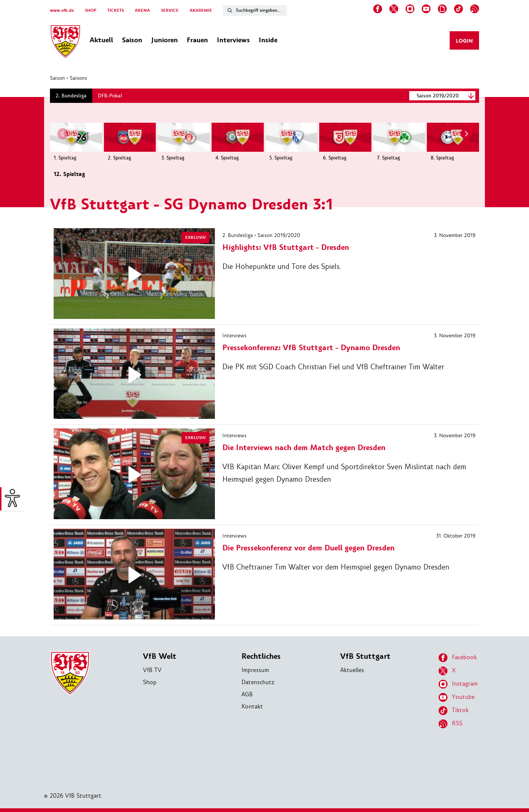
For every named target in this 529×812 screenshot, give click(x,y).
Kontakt (252, 706)
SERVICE (170, 10)
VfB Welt (160, 656)
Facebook (458, 658)
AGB (247, 694)
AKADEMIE (201, 10)
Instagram (458, 684)
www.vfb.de (62, 10)
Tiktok (454, 711)
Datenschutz (258, 682)
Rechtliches (261, 656)
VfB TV (152, 670)
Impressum (255, 670)
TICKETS (116, 10)
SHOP (91, 10)
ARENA (142, 10)
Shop (150, 682)
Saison (57, 78)
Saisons (78, 78)
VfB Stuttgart (365, 656)
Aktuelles (352, 670)
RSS (451, 724)
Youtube (457, 697)
